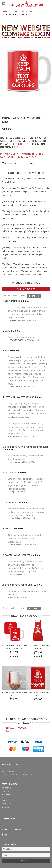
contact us (20, 144)
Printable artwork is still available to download (22, 155)
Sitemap (6, 807)
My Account (8, 772)
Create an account (22, 775)
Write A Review (26, 289)
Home (5, 11)
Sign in (6, 775)
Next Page (34, 296)
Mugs (33, 11)
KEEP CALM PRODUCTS (19, 11)
